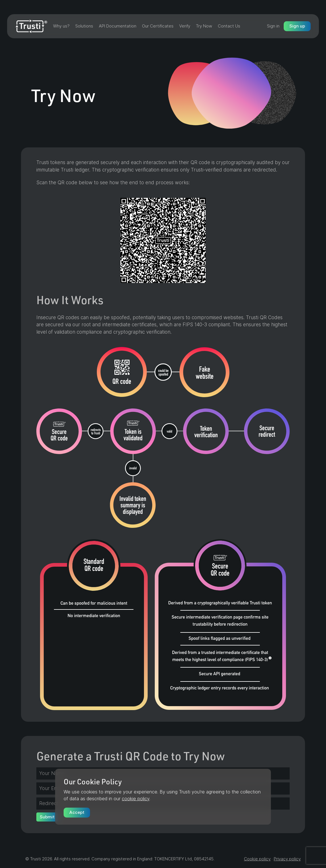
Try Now (204, 26)
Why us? (61, 26)
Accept (77, 812)
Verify (185, 26)
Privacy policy (287, 859)
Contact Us (229, 26)
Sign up (297, 26)
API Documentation (118, 26)
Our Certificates (158, 26)
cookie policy (136, 799)
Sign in (273, 26)
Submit (47, 817)
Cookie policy (257, 859)
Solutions (84, 26)
